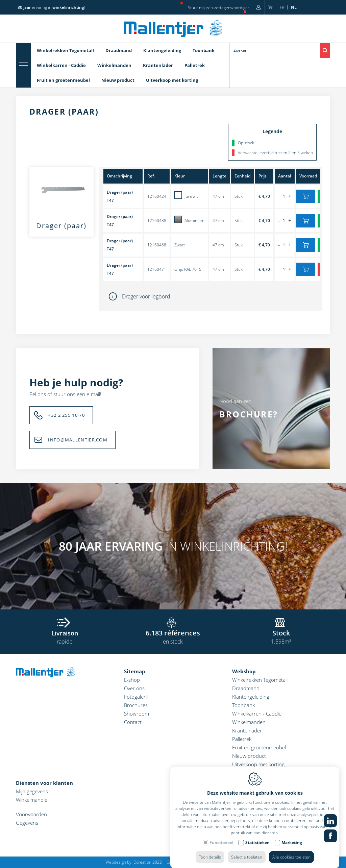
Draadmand (119, 50)
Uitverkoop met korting (172, 80)
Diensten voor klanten (44, 783)
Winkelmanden (114, 65)
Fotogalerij (136, 697)
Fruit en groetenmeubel (63, 80)
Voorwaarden (31, 814)
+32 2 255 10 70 (66, 415)
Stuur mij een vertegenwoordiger (219, 8)
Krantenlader (158, 65)
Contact (133, 722)
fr (282, 7)
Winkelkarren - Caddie (61, 65)
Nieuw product (118, 80)
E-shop (132, 680)
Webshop (244, 671)
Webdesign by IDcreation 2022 (134, 862)
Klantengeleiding (162, 50)
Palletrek (195, 65)
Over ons (134, 688)
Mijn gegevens (32, 791)
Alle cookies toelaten (291, 850)
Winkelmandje (32, 800)
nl (294, 7)
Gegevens (27, 823)
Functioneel (221, 836)
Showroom (137, 714)
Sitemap (135, 671)
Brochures (136, 705)
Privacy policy (208, 862)
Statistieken (257, 836)
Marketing (292, 836)
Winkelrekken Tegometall (65, 50)
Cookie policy (179, 862)
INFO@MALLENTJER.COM (78, 440)
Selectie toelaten (247, 850)
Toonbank (204, 50)
